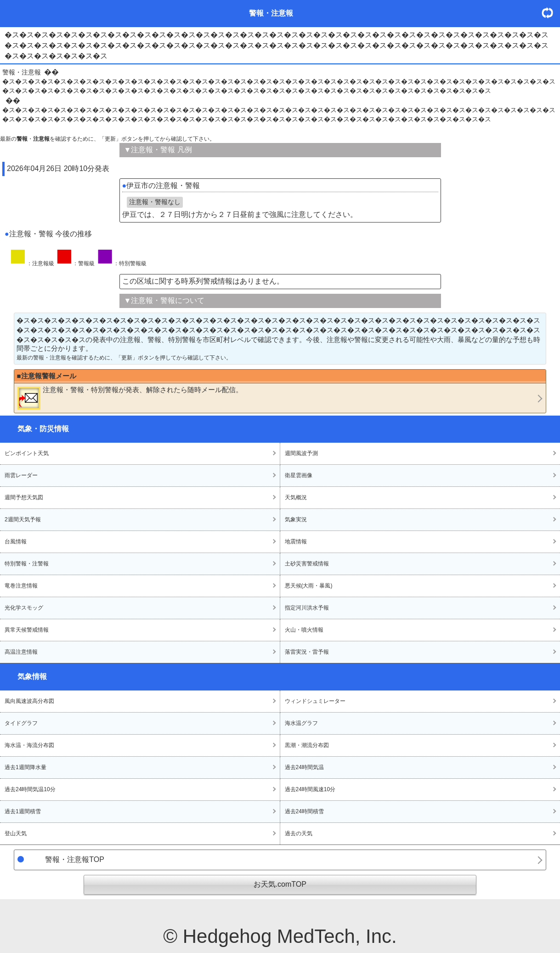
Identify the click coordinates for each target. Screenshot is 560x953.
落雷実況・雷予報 (307, 652)
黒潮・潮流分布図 (307, 745)
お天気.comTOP (280, 884)
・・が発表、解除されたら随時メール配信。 (130, 398)
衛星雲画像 (299, 475)
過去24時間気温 (304, 767)
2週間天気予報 (23, 519)
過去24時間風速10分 (310, 789)
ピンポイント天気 (27, 453)
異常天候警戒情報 (27, 630)
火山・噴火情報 (304, 630)
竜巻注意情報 (21, 586)
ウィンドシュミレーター (315, 701)
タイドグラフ (21, 723)
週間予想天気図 (24, 497)
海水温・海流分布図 (29, 745)
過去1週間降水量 (25, 767)
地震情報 (296, 542)
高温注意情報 (21, 652)
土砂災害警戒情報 (307, 564)
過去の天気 (299, 833)
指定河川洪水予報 (307, 608)
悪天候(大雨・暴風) (309, 586)
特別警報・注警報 (27, 564)
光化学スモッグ (24, 608)
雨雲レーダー (21, 475)
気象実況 (296, 519)
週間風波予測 (301, 453)
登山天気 (16, 833)
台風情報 (16, 542)
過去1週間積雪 (23, 811)
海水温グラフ (301, 723)
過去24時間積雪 (304, 811)
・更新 (551, 13)
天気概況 (296, 497)
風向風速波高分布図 (29, 701)
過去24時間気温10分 (30, 789)
